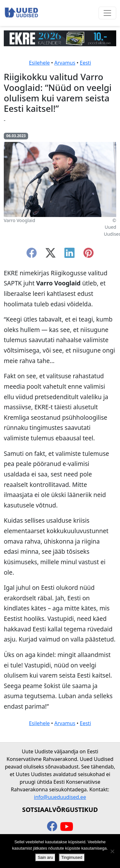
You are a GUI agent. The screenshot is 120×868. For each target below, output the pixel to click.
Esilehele (39, 63)
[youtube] (67, 827)
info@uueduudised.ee (60, 797)
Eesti (86, 63)
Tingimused (72, 857)
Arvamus (65, 63)
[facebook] (32, 255)
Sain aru (45, 857)
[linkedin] (69, 255)
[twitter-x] (51, 255)
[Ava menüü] (107, 13)
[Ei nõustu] (112, 851)
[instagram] (88, 255)
